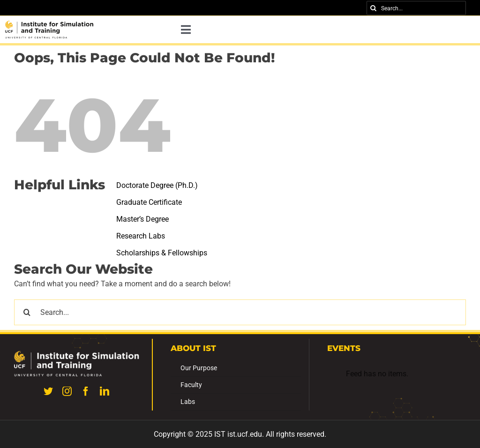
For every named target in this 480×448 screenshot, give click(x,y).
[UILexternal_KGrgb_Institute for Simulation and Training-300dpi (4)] (49, 24)
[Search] (374, 8)
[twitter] (48, 391)
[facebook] (86, 391)
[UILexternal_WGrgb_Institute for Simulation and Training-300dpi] (77, 355)
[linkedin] (105, 391)
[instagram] (67, 391)
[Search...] (416, 8)
